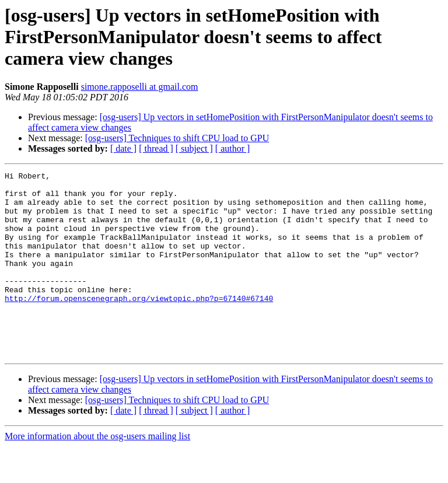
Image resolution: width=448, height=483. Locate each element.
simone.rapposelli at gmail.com (140, 87)
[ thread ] (156, 148)
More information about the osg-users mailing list (97, 473)
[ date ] (123, 148)
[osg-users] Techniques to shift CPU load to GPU (177, 138)
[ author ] (233, 148)
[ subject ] (194, 148)
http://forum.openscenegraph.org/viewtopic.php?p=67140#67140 (139, 324)
